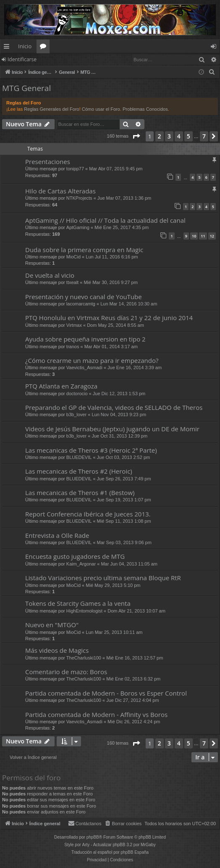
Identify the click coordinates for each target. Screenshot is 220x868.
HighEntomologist (84, 611)
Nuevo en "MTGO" (52, 625)
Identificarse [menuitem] (216, 48)
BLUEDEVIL (79, 457)
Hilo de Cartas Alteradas (60, 191)
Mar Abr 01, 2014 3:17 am (111, 347)
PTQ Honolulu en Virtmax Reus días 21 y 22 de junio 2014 (109, 318)
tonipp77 (75, 169)
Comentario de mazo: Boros (66, 672)
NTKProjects (79, 198)
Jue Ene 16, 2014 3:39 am (135, 368)
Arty (86, 845)
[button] (136, 136)
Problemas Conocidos (145, 109)
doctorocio (77, 394)
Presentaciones (48, 162)
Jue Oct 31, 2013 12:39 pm (119, 436)
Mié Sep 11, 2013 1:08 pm (124, 521)
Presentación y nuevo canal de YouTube (84, 297)
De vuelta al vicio (50, 275)
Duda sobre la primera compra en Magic (84, 250)
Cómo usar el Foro (101, 109)
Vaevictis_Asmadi (84, 368)
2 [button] (160, 136)
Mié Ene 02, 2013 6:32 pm (133, 679)
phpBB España (135, 852)
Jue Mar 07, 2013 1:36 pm (124, 198)
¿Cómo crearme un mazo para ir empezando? (92, 360)
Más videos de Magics (57, 650)
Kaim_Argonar (81, 564)
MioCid (73, 257)
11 (203, 236)
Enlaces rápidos (8, 48)
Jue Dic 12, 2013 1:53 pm (119, 394)
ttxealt (72, 282)
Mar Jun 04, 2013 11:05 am (129, 564)
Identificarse (22, 59)
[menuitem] (212, 72)
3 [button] (169, 136)
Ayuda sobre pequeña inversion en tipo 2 (85, 339)
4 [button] (179, 136)
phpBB (93, 837)
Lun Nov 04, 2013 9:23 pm (119, 414)
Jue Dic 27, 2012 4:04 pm (132, 700)
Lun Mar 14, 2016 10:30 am (129, 304)
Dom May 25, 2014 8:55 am (115, 325)
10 (194, 236)
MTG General (26, 88)
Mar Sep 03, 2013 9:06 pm (124, 542)
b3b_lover (76, 414)
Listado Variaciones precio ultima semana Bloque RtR (103, 578)
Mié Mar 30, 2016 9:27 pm (110, 282)
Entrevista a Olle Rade (57, 535)
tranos (73, 347)
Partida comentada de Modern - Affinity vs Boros (96, 714)
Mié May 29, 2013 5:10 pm (113, 585)
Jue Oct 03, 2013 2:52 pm (124, 457)
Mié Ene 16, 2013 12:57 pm (135, 658)
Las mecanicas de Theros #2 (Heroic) (79, 471)
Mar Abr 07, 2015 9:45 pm (116, 169)
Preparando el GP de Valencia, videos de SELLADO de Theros (114, 407)
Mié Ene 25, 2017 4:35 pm (122, 227)
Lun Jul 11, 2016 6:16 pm (112, 257)
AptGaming (78, 227)
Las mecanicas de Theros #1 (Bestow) (80, 493)
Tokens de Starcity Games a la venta (78, 603)
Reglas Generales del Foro (51, 109)
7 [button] (204, 136)
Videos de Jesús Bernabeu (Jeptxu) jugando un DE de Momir (112, 429)
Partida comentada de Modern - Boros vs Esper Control (106, 693)
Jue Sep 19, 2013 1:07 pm (124, 500)
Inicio (25, 46)
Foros (45, 48)
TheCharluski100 (84, 658)
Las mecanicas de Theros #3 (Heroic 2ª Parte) (91, 450)
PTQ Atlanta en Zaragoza (61, 386)
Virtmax (74, 325)
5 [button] (189, 136)
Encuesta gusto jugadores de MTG (75, 556)
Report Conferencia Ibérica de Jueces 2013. (88, 514)
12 (212, 236)
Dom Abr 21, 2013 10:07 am (136, 611)
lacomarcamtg (81, 304)
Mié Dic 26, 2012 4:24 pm (134, 722)
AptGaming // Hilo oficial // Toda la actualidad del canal (105, 220)
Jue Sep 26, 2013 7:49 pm (124, 479)
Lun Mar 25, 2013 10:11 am (114, 632)
